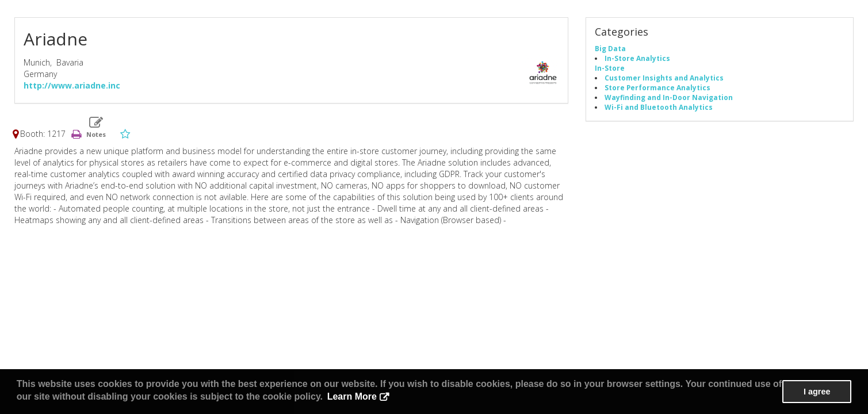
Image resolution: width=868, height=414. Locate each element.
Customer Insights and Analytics (664, 78)
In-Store (610, 68)
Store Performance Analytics (657, 87)
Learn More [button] (352, 396)
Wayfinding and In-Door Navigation (669, 97)
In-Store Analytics (637, 58)
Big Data (610, 48)
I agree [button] (817, 392)
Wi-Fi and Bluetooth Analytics (659, 107)
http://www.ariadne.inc (72, 85)
